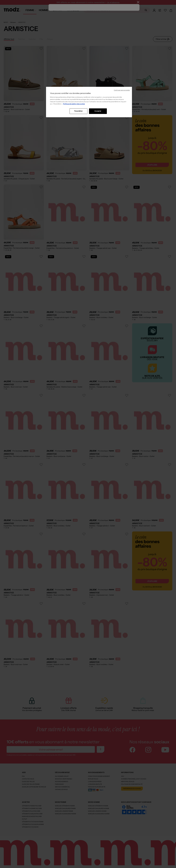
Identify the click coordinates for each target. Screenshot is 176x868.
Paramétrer (78, 111)
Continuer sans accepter (122, 90)
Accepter (98, 111)
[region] (89, 102)
